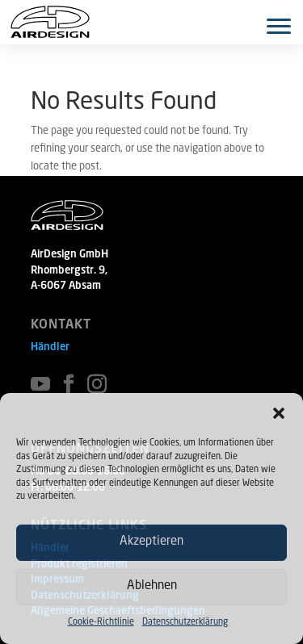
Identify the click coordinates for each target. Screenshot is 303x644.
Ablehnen (152, 586)
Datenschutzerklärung (185, 623)
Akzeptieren (151, 542)
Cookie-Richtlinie (101, 623)
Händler (50, 347)
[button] (279, 413)
